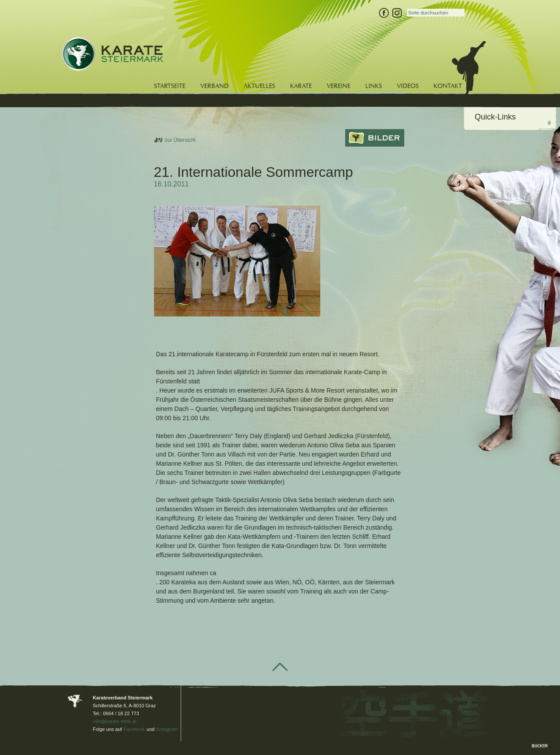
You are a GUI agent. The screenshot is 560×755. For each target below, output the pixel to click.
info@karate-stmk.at (115, 721)
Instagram (167, 729)
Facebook (134, 729)
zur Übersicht (180, 140)
